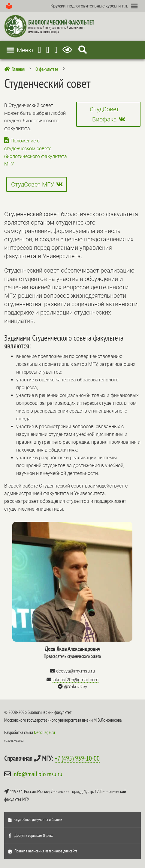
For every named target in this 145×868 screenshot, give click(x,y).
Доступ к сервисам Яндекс (34, 835)
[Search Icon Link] (83, 50)
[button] (89, 6)
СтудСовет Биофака (104, 114)
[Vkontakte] (56, 50)
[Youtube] (48, 50)
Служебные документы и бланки (38, 819)
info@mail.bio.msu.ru (37, 774)
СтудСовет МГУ (33, 184)
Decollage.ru (44, 732)
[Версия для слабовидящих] (68, 50)
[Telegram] (39, 50)
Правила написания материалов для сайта (46, 851)
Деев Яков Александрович (72, 649)
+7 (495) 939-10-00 (77, 758)
